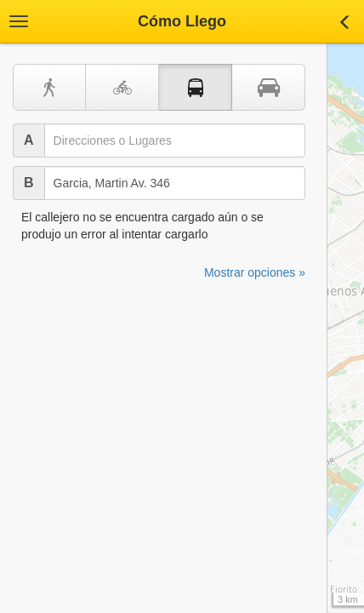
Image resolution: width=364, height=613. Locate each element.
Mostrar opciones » (255, 272)
